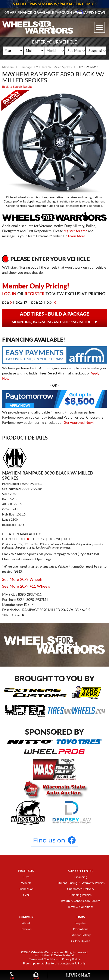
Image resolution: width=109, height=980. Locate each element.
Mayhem (8, 67)
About (26, 923)
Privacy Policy (71, 960)
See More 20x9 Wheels (22, 580)
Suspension (26, 889)
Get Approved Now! (79, 423)
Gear (26, 895)
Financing (81, 877)
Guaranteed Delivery (81, 889)
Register (35, 294)
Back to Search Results (17, 87)
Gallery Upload (81, 941)
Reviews (26, 929)
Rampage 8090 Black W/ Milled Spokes (46, 67)
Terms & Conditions (81, 907)
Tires (26, 877)
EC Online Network (62, 955)
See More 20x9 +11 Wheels (26, 587)
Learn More (77, 236)
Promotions (81, 929)
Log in (9, 294)
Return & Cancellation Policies (81, 901)
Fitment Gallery (81, 935)
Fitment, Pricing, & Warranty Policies (81, 883)
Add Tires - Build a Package (54, 318)
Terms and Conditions (43, 960)
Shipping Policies (81, 895)
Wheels (26, 883)
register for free (75, 231)
